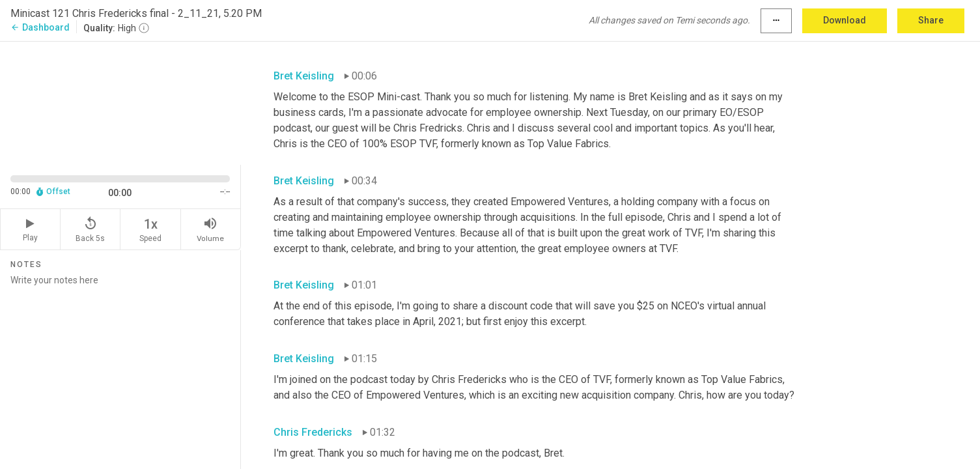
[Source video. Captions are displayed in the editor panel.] (120, 102)
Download (845, 20)
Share (931, 20)
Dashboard (40, 27)
